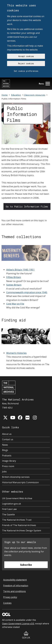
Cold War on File (15, 304)
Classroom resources (35, 95)
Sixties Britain (14, 285)
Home (5, 95)
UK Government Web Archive (17, 498)
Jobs (4, 472)
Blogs (5, 450)
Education (16, 95)
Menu (44, 84)
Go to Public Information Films (27, 206)
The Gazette (8, 515)
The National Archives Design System (22, 531)
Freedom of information (16, 586)
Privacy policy (10, 597)
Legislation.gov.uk (12, 504)
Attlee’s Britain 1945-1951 (20, 270)
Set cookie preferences (26, 71)
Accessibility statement (15, 580)
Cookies (7, 603)
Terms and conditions (14, 591)
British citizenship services (16, 477)
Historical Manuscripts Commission (20, 482)
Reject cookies (26, 63)
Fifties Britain (14, 277)
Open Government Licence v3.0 (18, 624)
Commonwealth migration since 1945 (27, 292)
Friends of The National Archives (19, 525)
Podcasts (7, 456)
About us (7, 434)
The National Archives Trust (17, 520)
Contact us (8, 439)
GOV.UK (26, 635)
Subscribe (26, 565)
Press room (8, 466)
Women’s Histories (16, 353)
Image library (9, 461)
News (5, 445)
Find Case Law (9, 509)
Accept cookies (26, 56)
